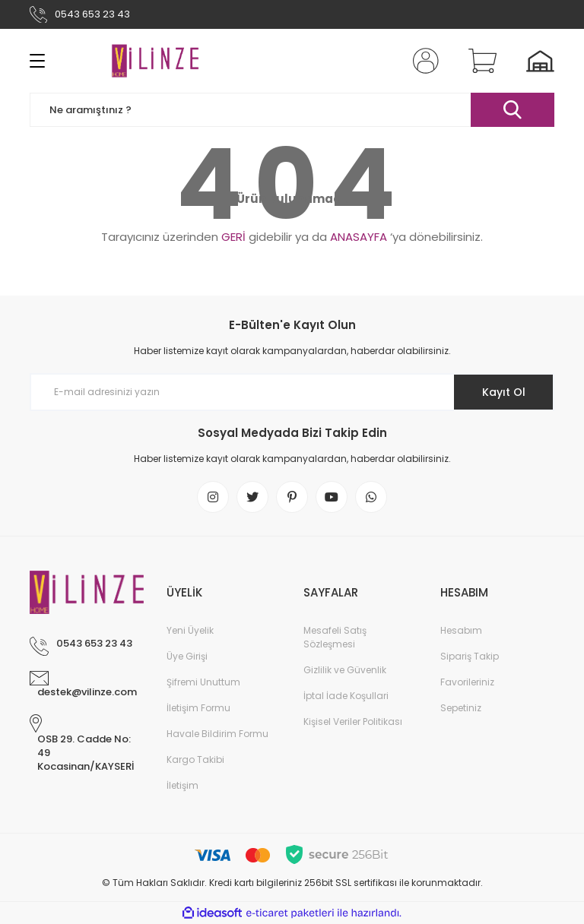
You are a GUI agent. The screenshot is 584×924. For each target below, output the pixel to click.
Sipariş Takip (470, 656)
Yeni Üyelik (190, 630)
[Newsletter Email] (292, 392)
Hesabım (461, 630)
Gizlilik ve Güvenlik (345, 670)
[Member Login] (423, 61)
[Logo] (155, 61)
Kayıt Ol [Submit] (504, 392)
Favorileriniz (467, 682)
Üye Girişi (187, 656)
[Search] (292, 110)
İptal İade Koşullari (346, 696)
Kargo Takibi (195, 759)
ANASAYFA (359, 237)
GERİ (233, 237)
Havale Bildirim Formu (217, 734)
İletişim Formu (198, 708)
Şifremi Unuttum (203, 682)
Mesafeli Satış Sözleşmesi (335, 637)
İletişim (182, 785)
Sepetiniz (461, 708)
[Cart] (479, 61)
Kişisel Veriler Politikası (353, 721)
